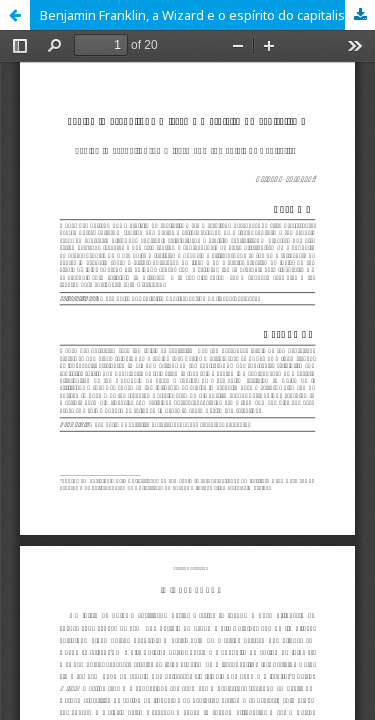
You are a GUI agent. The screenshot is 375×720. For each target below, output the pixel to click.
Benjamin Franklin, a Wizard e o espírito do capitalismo (202, 15)
